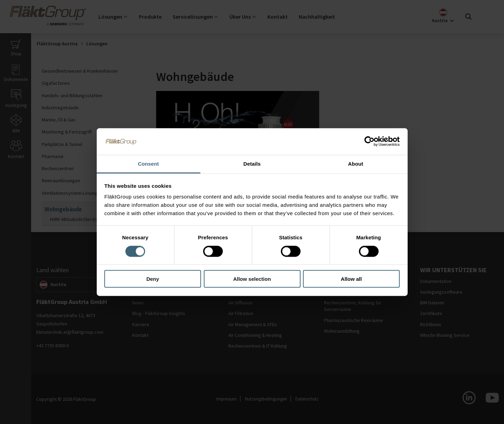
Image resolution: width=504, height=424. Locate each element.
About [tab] (356, 163)
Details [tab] (252, 163)
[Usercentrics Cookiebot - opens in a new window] (369, 141)
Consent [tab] (148, 163)
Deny (153, 279)
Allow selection (252, 279)
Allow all (351, 279)
